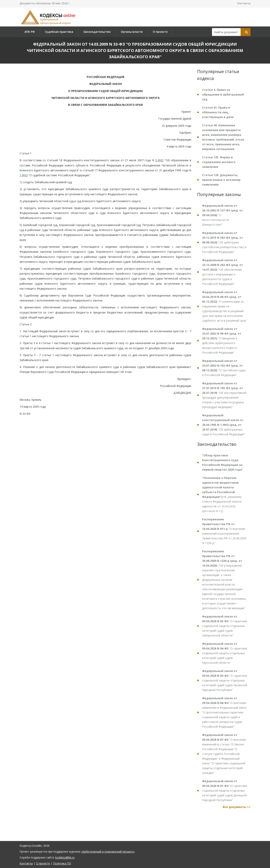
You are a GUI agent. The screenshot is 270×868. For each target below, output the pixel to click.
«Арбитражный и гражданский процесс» (108, 852)
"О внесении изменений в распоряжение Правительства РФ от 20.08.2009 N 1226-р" (224, 531)
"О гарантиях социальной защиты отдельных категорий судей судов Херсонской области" (225, 653)
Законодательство (97, 32)
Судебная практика (59, 32)
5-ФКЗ (159, 160)
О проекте (160, 32)
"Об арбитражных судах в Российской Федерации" (224, 425)
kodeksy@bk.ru (65, 857)
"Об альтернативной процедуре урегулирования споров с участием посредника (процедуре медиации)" (224, 395)
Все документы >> (237, 807)
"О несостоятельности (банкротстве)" (223, 215)
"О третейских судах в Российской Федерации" (224, 368)
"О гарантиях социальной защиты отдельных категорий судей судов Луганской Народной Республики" (225, 680)
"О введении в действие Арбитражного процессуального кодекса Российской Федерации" (222, 341)
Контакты (244, 3)
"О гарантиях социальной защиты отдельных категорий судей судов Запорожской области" (225, 626)
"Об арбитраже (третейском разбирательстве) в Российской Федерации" (224, 242)
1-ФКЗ (24, 175)
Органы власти (132, 32)
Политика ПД (62, 863)
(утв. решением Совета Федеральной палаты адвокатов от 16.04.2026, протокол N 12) (222, 494)
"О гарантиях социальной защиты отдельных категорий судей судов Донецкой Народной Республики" (225, 791)
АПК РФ (30, 32)
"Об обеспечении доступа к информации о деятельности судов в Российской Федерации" (223, 272)
